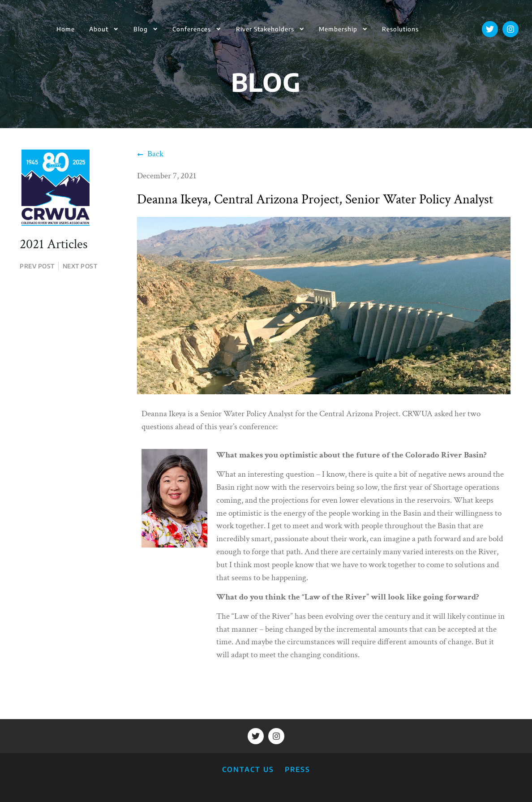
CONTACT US (248, 769)
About (104, 29)
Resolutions (400, 29)
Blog (146, 29)
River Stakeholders (270, 29)
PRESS (298, 769)
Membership (343, 29)
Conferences (197, 29)
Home (66, 29)
